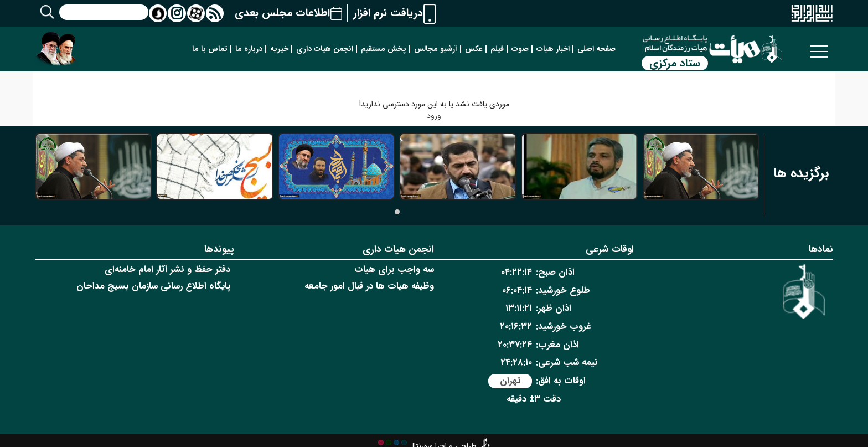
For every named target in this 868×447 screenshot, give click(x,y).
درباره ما (249, 49)
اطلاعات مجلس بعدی (282, 14)
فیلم (497, 49)
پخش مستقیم (384, 49)
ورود (434, 116)
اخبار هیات (553, 49)
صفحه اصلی (596, 49)
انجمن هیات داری (325, 49)
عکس (474, 49)
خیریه (279, 49)
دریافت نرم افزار (388, 14)
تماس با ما (210, 49)
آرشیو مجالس (436, 49)
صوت (520, 49)
